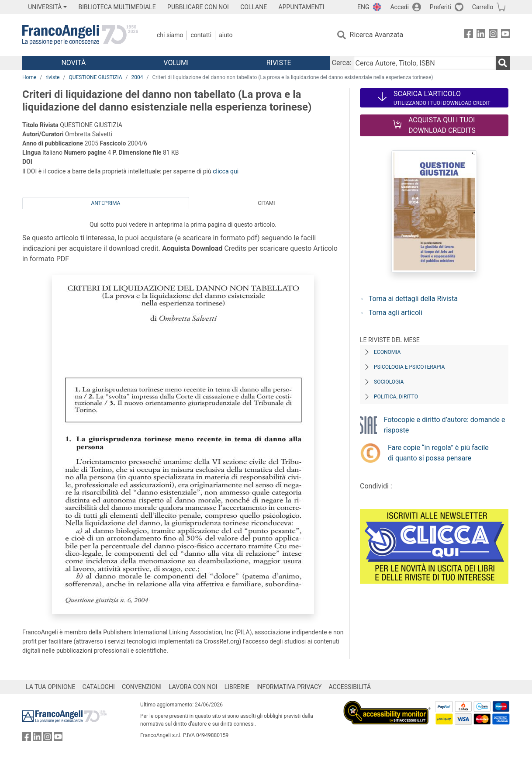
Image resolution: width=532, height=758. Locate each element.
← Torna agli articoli (391, 313)
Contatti (201, 35)
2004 (137, 77)
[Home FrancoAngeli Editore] (80, 35)
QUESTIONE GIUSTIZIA (95, 77)
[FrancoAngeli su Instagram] (493, 35)
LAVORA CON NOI (193, 687)
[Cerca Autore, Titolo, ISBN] (425, 63)
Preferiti (440, 7)
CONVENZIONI (142, 687)
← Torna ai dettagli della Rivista (409, 299)
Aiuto (226, 35)
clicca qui (226, 171)
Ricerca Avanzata (377, 35)
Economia (387, 352)
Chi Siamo (170, 35)
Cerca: (342, 63)
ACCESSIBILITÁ (350, 687)
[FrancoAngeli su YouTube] (505, 35)
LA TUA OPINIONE (51, 687)
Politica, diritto (396, 397)
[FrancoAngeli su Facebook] (469, 35)
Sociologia (389, 382)
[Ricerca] (503, 63)
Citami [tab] (266, 203)
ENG (363, 7)
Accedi (399, 7)
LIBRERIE (237, 687)
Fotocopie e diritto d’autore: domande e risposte (445, 425)
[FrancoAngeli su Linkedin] (481, 35)
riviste (52, 77)
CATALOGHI (99, 687)
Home (29, 77)
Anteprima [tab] (106, 203)
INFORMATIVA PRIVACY (289, 687)
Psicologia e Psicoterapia (409, 367)
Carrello (483, 7)
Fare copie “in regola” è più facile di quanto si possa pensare (438, 453)
